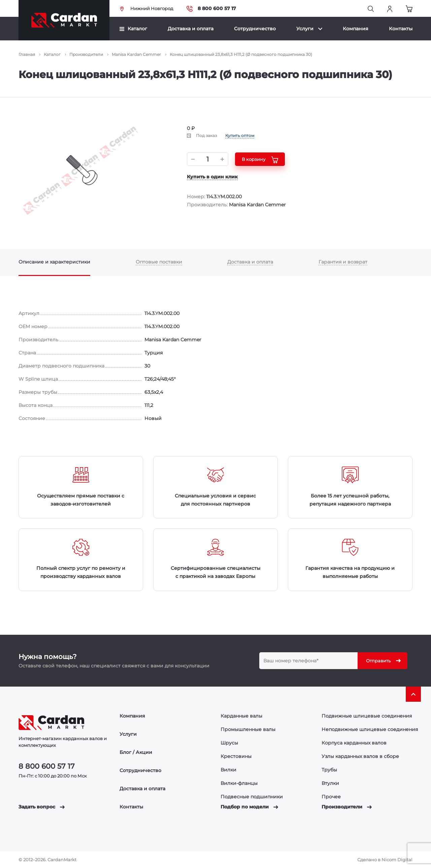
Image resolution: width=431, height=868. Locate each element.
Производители (347, 807)
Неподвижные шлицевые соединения (370, 729)
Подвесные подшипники (252, 797)
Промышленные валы (248, 729)
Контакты (401, 29)
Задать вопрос (42, 807)
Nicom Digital (397, 860)
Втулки (330, 783)
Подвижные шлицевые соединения (367, 716)
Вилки (228, 770)
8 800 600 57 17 (211, 9)
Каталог (133, 29)
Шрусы (229, 743)
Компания (356, 29)
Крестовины (236, 756)
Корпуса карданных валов (354, 743)
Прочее (331, 797)
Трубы (329, 770)
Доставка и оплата (191, 29)
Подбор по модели (249, 807)
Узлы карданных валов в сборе (360, 756)
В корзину (260, 160)
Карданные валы (241, 716)
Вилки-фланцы (239, 783)
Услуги (309, 29)
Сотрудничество (255, 29)
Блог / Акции (136, 752)
